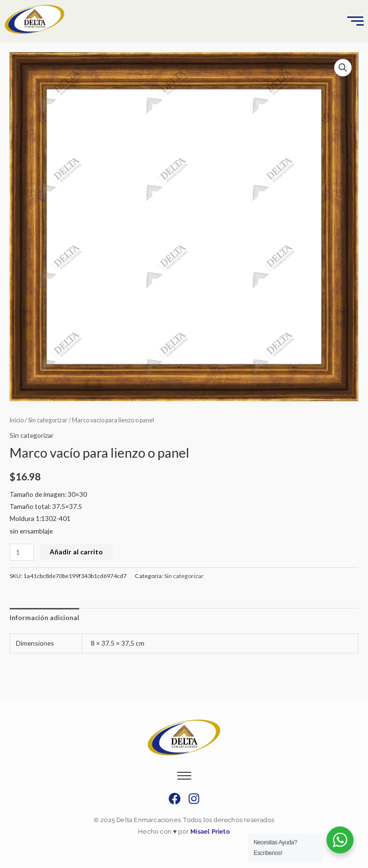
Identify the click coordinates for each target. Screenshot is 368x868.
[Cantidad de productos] (22, 552)
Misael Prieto (209, 832)
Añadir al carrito (76, 552)
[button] (343, 68)
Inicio (17, 420)
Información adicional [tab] (44, 617)
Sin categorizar (48, 420)
